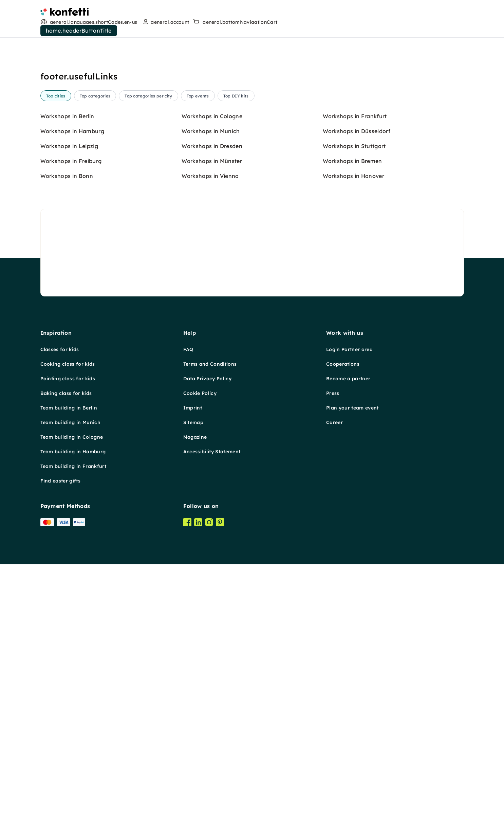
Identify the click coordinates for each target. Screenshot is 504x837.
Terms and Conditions (210, 364)
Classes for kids (60, 349)
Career (334, 422)
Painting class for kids (68, 379)
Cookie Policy (200, 393)
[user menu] (165, 22)
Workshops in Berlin (67, 116)
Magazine (195, 437)
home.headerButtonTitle (79, 31)
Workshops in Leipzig (69, 146)
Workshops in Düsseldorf (357, 131)
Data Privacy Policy (207, 379)
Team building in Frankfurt (73, 466)
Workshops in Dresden (212, 146)
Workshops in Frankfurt (355, 116)
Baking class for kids (66, 393)
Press (333, 393)
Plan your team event (352, 408)
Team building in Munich (70, 422)
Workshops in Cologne (212, 116)
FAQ (188, 349)
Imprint (193, 408)
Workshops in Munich (211, 131)
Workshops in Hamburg (72, 131)
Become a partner (348, 379)
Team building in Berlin (69, 408)
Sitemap (193, 422)
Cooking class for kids (68, 364)
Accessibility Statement (212, 452)
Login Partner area (349, 349)
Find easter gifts (60, 481)
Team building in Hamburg (73, 452)
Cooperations (343, 364)
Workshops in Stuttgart (354, 146)
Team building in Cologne (72, 437)
